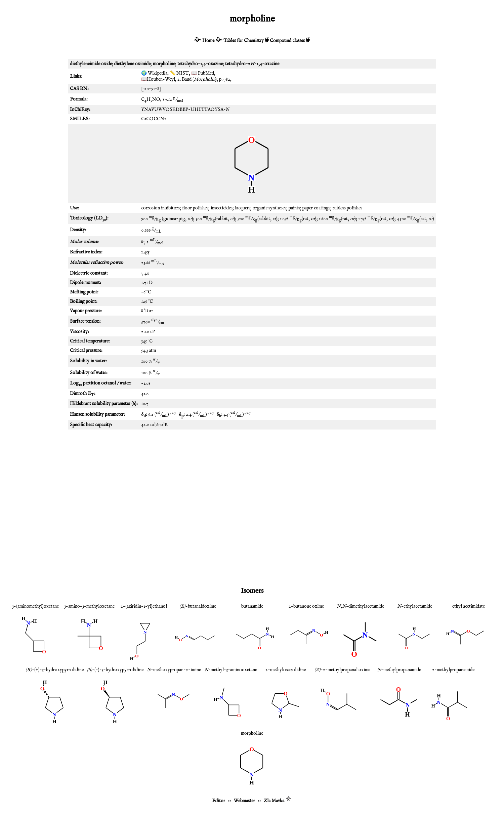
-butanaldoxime (198, 606)
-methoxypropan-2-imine (174, 670)
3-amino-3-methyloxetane (89, 606)
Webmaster (244, 801)
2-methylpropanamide (453, 670)
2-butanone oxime (306, 606)
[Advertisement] (252, 487)
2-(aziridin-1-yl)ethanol (144, 606)
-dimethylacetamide (360, 606)
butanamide (252, 606)
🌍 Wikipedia (154, 73)
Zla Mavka (274, 801)
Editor (219, 801)
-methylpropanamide (399, 670)
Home (208, 41)
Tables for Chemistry (244, 41)
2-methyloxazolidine (286, 670)
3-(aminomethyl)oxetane (35, 606)
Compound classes (287, 41)
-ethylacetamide (415, 606)
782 (227, 79)
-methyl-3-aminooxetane (231, 670)
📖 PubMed (203, 73)
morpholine (252, 733)
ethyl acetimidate (469, 606)
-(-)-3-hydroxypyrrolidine (115, 670)
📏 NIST (179, 73)
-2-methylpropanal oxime (342, 670)
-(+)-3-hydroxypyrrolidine (55, 670)
